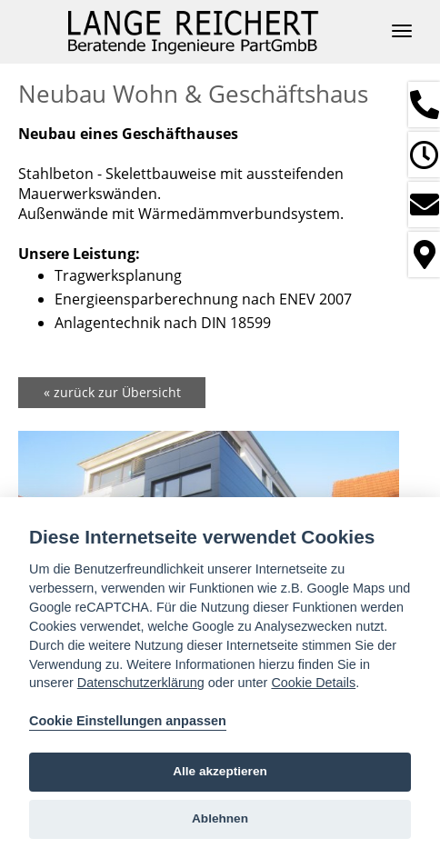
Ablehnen (220, 818)
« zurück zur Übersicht (112, 392)
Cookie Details (313, 683)
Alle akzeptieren (220, 771)
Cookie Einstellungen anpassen (128, 721)
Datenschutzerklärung (141, 683)
